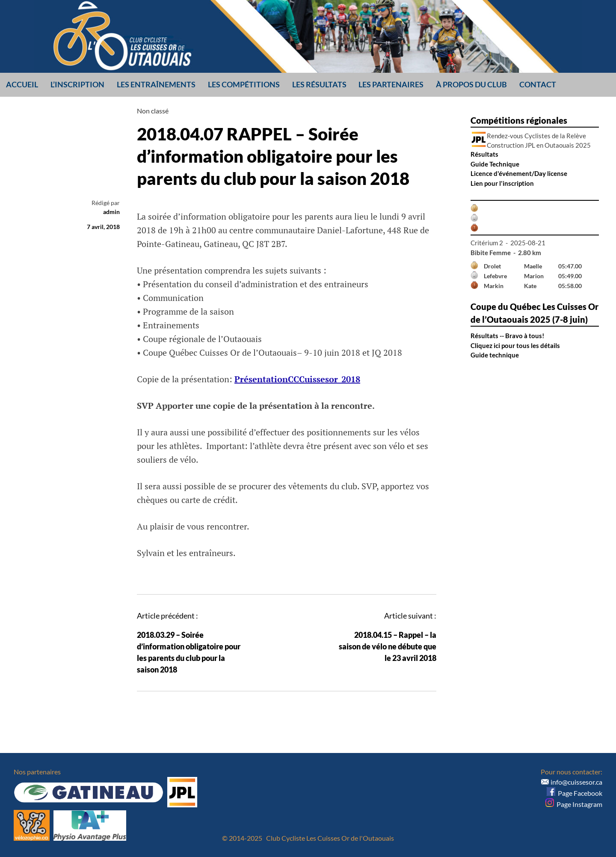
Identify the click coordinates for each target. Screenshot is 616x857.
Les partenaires (391, 84)
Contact (538, 84)
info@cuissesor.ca (576, 782)
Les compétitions (244, 84)
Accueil (22, 84)
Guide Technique (495, 164)
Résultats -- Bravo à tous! (507, 336)
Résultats (484, 154)
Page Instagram (574, 804)
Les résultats (319, 84)
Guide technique (495, 355)
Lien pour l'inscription (502, 183)
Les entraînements (156, 84)
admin (111, 212)
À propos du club (471, 84)
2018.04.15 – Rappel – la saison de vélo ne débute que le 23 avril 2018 (388, 646)
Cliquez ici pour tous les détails (515, 345)
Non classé (153, 111)
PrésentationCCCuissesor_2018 (297, 379)
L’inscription (77, 84)
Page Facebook (575, 793)
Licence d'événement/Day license (519, 173)
